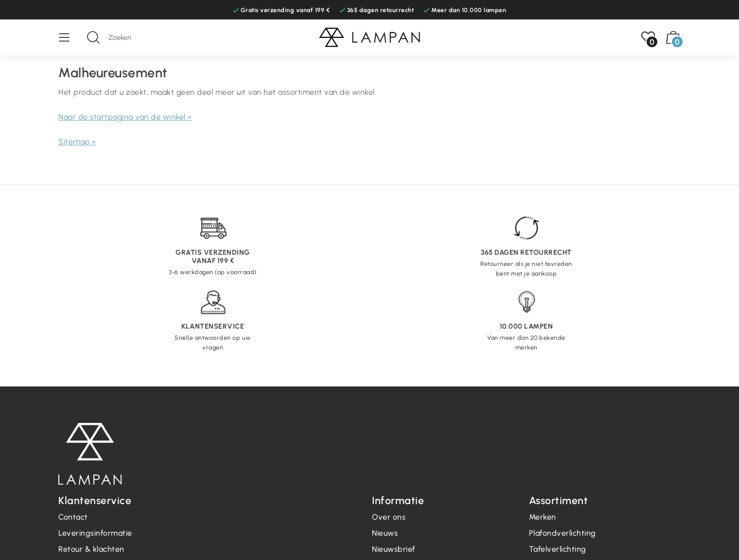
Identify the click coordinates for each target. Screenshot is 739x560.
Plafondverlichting (563, 533)
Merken (543, 517)
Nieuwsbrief (394, 549)
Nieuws (385, 533)
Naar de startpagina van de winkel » (125, 117)
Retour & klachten (91, 549)
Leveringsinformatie (95, 533)
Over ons (389, 517)
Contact (73, 517)
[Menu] (69, 37)
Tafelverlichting (558, 549)
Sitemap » (77, 142)
